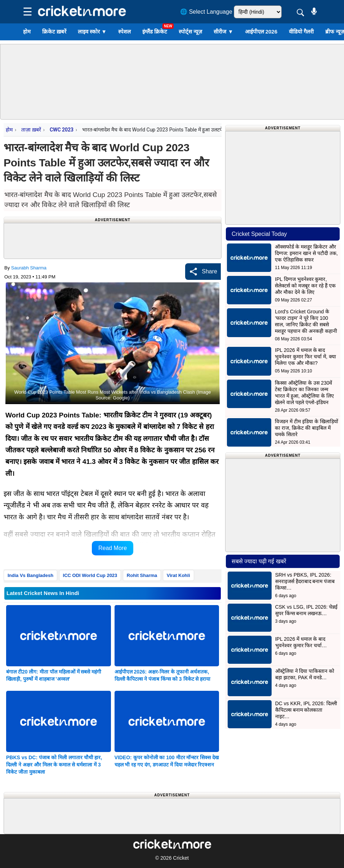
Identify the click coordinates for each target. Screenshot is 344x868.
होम (27, 32)
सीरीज (223, 32)
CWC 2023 (62, 130)
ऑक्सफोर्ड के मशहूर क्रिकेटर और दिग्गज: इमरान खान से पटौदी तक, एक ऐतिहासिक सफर (306, 253)
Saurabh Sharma (29, 268)
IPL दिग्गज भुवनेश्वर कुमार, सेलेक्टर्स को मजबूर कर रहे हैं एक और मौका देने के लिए (305, 286)
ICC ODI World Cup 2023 (90, 575)
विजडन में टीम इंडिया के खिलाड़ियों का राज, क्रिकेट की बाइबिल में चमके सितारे (306, 428)
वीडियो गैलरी (301, 32)
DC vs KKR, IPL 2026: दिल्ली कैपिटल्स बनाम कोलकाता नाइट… (306, 710)
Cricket (181, 858)
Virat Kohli (178, 575)
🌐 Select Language (206, 12)
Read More (113, 548)
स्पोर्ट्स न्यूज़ (190, 32)
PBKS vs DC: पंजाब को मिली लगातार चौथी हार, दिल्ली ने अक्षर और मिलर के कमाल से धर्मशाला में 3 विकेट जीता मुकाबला (54, 765)
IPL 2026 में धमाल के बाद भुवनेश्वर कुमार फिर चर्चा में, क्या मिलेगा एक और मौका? (305, 357)
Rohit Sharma (142, 575)
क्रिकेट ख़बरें (54, 32)
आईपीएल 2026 (261, 32)
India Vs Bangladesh (30, 575)
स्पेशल (124, 32)
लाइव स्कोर (92, 32)
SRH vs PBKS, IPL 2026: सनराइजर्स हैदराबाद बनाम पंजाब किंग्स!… (305, 581)
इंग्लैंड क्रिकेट (155, 32)
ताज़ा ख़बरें (31, 130)
